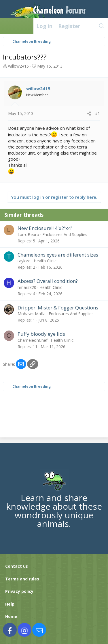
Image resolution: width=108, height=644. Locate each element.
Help (10, 604)
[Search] (102, 26)
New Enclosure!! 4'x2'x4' (45, 228)
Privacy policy (19, 591)
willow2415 (18, 66)
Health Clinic (45, 261)
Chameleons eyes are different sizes (58, 255)
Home (11, 616)
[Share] (89, 114)
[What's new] (89, 26)
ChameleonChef (33, 340)
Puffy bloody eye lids (41, 334)
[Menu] (7, 26)
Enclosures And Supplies (65, 234)
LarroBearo (28, 234)
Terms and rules (22, 579)
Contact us (17, 566)
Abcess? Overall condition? (48, 281)
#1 (97, 113)
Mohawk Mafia (32, 314)
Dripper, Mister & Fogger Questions (58, 308)
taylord (24, 261)
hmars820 (27, 287)
